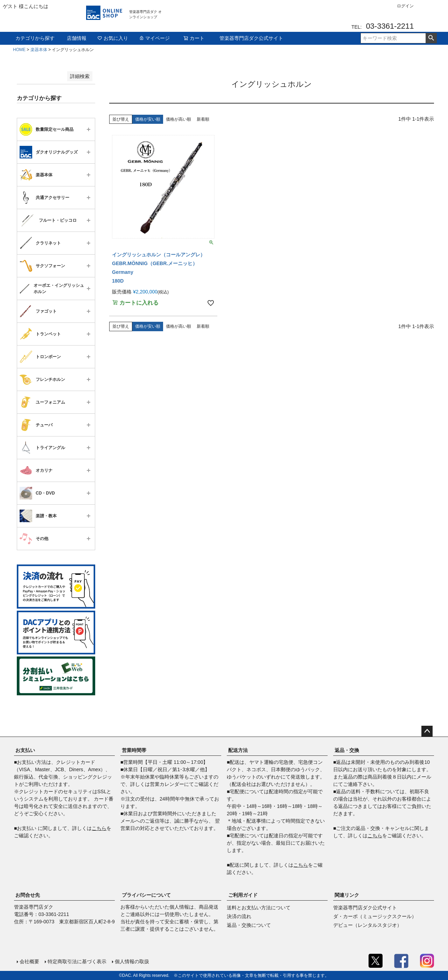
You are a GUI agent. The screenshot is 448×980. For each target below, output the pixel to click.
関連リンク (347, 895)
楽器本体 (39, 50)
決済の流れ (239, 916)
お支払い (25, 750)
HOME (19, 50)
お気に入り (113, 38)
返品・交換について (249, 925)
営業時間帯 (134, 750)
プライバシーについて (146, 895)
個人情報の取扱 (132, 961)
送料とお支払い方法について (259, 908)
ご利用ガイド (243, 895)
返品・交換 (347, 750)
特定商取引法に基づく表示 (77, 961)
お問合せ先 (28, 895)
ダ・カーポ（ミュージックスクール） (375, 916)
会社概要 (29, 961)
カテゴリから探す (35, 38)
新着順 (203, 119)
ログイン (405, 6)
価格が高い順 (178, 119)
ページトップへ (427, 731)
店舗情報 (77, 38)
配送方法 (238, 750)
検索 (431, 38)
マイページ (154, 38)
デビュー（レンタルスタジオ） (367, 925)
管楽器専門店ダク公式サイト (251, 38)
